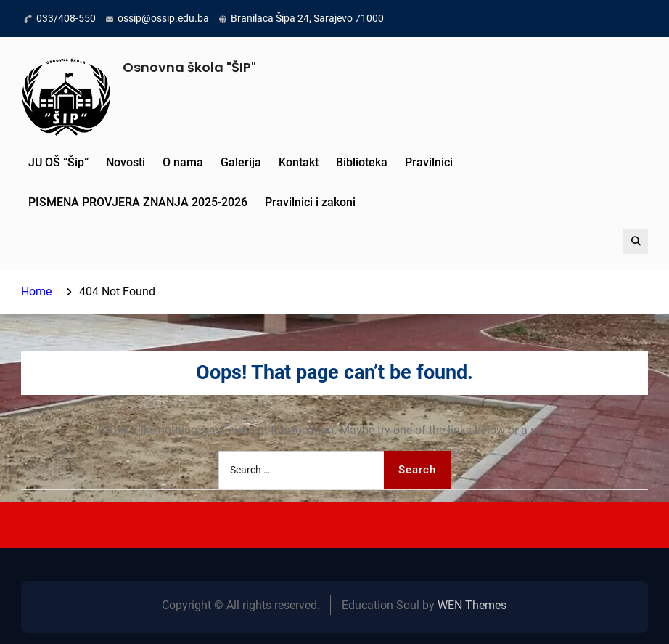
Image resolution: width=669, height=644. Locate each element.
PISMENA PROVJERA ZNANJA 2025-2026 (138, 202)
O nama (183, 162)
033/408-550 (66, 18)
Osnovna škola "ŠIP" (189, 67)
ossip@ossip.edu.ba (163, 18)
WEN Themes (472, 605)
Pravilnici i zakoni (310, 202)
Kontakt (299, 162)
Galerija (241, 162)
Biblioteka (362, 162)
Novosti (126, 162)
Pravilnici (429, 162)
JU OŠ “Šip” (58, 162)
